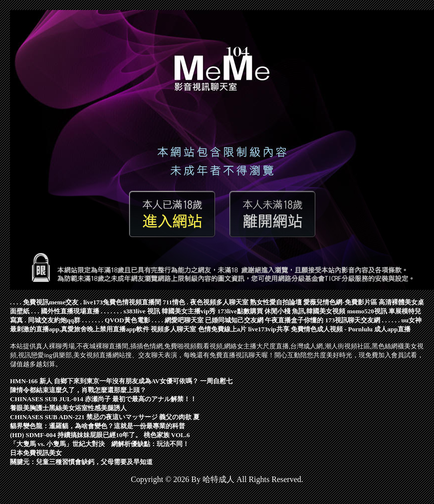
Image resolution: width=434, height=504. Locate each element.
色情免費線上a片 (222, 329)
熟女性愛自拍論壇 (276, 302)
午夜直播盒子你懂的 (294, 320)
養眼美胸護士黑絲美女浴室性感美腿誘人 (68, 408)
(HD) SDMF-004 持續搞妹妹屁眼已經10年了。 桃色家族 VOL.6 (100, 435)
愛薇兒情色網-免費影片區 (340, 302)
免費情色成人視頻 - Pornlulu (332, 329)
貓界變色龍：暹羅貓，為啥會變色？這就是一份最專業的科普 (98, 426)
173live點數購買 (240, 311)
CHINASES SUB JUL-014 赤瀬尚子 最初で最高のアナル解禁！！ (103, 399)
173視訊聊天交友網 (353, 320)
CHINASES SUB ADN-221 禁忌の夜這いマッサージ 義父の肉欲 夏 (105, 417)
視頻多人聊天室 (173, 329)
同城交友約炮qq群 (54, 320)
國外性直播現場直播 (70, 311)
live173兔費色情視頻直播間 (122, 302)
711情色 (174, 302)
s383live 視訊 (142, 311)
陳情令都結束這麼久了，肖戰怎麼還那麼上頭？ (78, 390)
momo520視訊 (367, 311)
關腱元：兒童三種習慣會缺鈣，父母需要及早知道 (81, 462)
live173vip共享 (268, 329)
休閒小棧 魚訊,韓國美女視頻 (305, 311)
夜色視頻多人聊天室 (219, 302)
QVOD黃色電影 (127, 320)
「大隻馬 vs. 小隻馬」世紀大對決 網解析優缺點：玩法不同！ (100, 444)
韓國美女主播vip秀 (189, 311)
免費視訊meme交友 (51, 302)
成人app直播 (392, 329)
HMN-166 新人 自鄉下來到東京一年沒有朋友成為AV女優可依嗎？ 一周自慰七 (121, 381)
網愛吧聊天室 (184, 320)
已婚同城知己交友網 (234, 320)
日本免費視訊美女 (36, 453)
